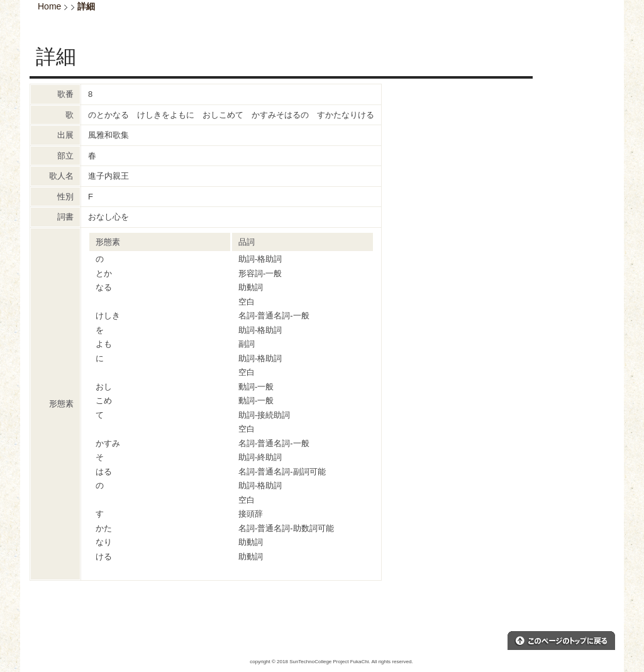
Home (49, 6)
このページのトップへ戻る (561, 641)
